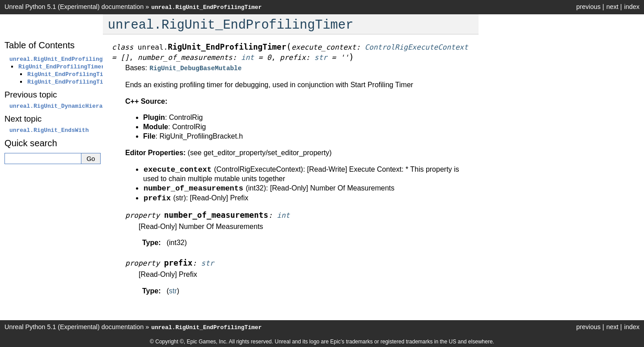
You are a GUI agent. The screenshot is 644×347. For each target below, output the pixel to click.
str (173, 290)
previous (588, 7)
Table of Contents (40, 45)
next (612, 7)
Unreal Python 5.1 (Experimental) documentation (74, 7)
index (632, 7)
